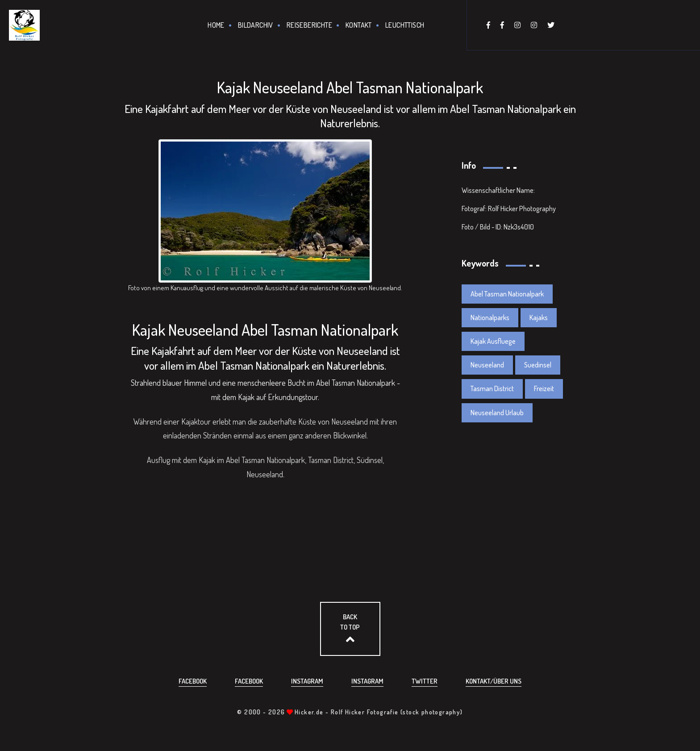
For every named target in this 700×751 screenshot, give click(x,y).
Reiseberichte (309, 25)
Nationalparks (490, 317)
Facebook (193, 681)
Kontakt (359, 25)
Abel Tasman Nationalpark (507, 294)
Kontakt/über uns (494, 681)
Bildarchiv (256, 25)
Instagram (307, 681)
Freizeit (544, 388)
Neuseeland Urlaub (497, 413)
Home (216, 25)
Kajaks (539, 317)
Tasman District (492, 388)
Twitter (425, 681)
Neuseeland (487, 365)
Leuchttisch (405, 25)
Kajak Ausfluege (493, 341)
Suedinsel (538, 365)
